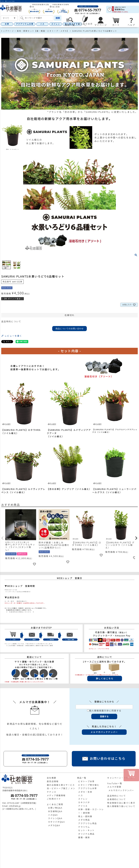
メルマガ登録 (114, 787)
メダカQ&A (54, 825)
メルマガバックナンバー (121, 790)
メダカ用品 (84, 820)
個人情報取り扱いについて (121, 806)
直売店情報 (53, 781)
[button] (3, 538)
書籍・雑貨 (84, 837)
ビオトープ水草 (86, 781)
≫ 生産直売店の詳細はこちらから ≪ (19, 612)
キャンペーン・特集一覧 (120, 778)
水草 (7, 24)
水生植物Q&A (55, 811)
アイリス (83, 806)
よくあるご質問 (55, 804)
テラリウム (84, 827)
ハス (42, 24)
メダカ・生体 (85, 792)
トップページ (7, 31)
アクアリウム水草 (25, 24)
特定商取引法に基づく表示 (121, 803)
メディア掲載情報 (56, 795)
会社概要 (51, 778)
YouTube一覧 (115, 783)
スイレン (56, 24)
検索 (58, 18)
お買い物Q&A (55, 808)
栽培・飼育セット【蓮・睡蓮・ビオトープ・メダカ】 (43, 31)
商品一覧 (82, 778)
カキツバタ (84, 802)
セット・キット (86, 830)
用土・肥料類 (85, 816)
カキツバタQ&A (56, 822)
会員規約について (117, 799)
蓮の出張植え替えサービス (61, 785)
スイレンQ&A (55, 818)
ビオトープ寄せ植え (89, 785)
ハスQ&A (53, 815)
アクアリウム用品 (87, 823)
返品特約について (11, 321)
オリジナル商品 (86, 834)
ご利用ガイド (54, 799)
